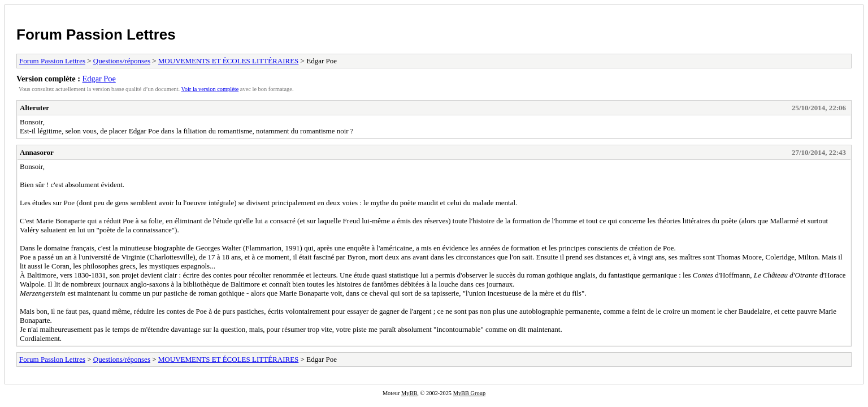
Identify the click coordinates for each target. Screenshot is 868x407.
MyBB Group (469, 393)
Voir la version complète (210, 89)
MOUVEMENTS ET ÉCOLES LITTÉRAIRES (229, 61)
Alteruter (34, 108)
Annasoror (37, 152)
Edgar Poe (99, 79)
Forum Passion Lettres (96, 34)
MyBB (409, 393)
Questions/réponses (122, 61)
